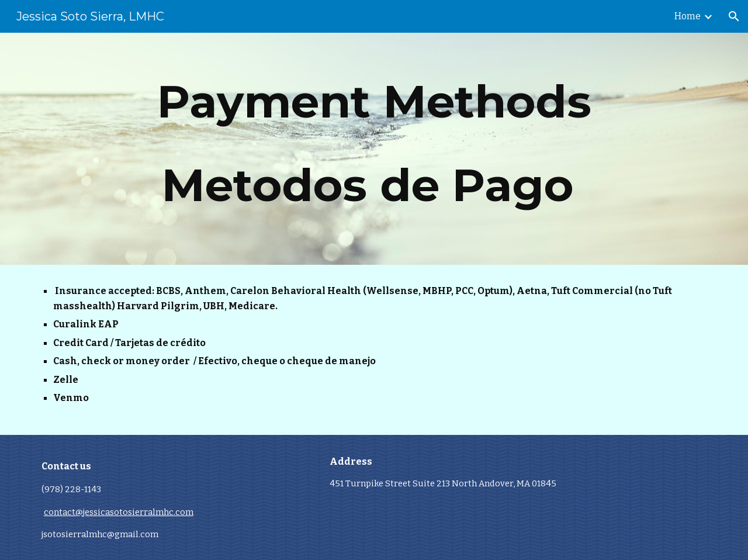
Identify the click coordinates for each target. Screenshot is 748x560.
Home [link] (688, 16)
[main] (374, 149)
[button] (734, 16)
